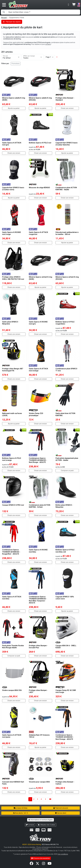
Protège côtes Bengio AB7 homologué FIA (13, 370)
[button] (57, 57)
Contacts (30, 825)
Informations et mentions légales (40, 820)
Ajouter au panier (14, 108)
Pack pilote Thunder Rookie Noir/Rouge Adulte (13, 647)
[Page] (50, 57)
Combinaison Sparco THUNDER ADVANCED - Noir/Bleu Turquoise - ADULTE (38, 600)
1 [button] (30, 799)
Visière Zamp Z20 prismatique (36, 414)
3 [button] (38, 799)
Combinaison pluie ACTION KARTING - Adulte (66, 189)
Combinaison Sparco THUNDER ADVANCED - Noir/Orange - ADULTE (65, 737)
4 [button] (41, 799)
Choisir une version (67, 108)
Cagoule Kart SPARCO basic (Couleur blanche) (67, 144)
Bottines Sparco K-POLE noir (40, 143)
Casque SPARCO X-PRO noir (13, 505)
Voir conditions (63, 854)
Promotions (16, 64)
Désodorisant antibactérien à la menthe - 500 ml (67, 233)
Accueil (4, 18)
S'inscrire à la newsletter (41, 858)
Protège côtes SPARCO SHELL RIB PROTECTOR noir (13, 278)
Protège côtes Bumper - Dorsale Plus (38, 647)
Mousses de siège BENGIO (39, 188)
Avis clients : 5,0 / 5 (21, 813)
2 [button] (34, 799)
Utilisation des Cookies (47, 825)
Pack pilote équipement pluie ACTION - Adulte (67, 459)
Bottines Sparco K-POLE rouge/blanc (65, 323)
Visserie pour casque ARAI (39, 782)
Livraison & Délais (21, 808)
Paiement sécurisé (61, 808)
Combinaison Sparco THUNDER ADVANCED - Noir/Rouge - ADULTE (38, 460)
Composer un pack (67, 471)
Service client (61, 813)
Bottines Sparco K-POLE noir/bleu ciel (65, 551)
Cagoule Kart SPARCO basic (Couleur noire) (13, 189)
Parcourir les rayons (12, 22)
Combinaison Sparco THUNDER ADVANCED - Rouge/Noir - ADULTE (11, 552)
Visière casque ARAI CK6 (12, 690)
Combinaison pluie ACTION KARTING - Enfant (40, 506)
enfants (48, 44)
